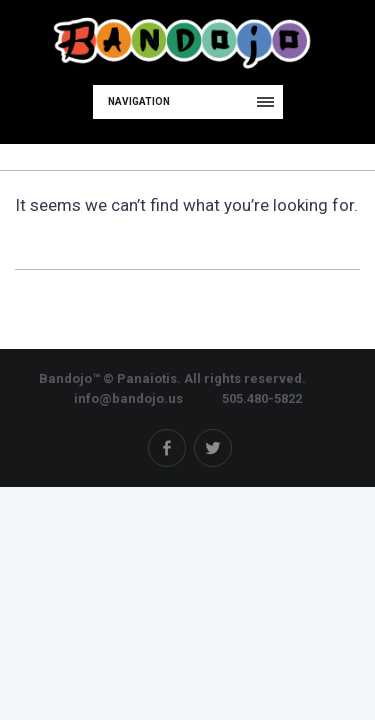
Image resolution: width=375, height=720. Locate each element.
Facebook (167, 448)
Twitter (213, 448)
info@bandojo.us (128, 398)
